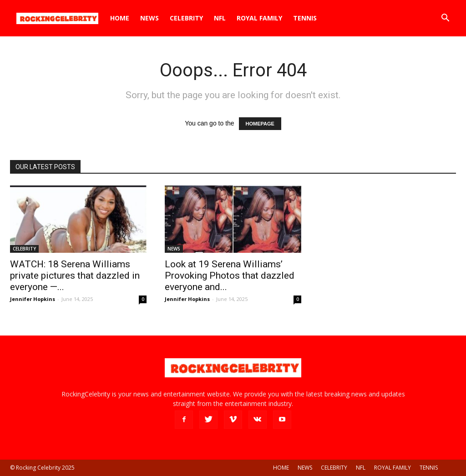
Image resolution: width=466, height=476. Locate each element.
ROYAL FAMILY (259, 18)
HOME (120, 18)
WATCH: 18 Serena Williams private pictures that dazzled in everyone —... (75, 276)
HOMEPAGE (260, 124)
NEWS (149, 18)
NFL (220, 18)
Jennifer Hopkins (33, 299)
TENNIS (305, 18)
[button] (445, 19)
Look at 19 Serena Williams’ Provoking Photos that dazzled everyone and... (230, 276)
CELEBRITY (186, 18)
